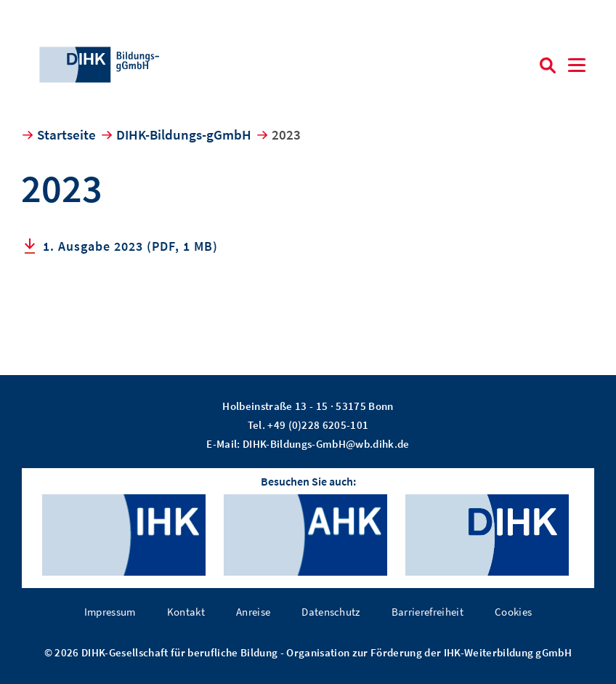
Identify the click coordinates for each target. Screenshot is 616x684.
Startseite (66, 134)
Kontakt (186, 612)
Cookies (513, 612)
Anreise (253, 612)
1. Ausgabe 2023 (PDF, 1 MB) (130, 246)
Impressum (110, 612)
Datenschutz (331, 612)
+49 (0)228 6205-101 (318, 425)
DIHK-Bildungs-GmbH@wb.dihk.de (326, 444)
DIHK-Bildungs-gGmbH (184, 134)
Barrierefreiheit (427, 612)
